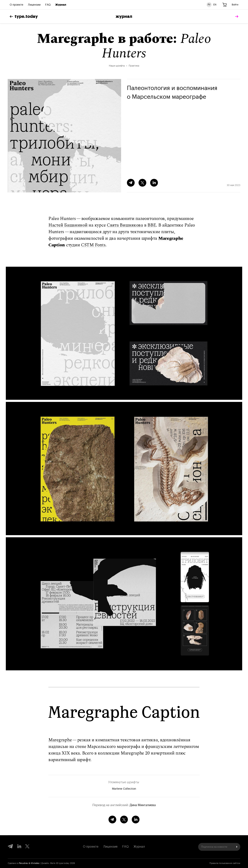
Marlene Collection (124, 789)
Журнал (61, 5)
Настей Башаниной (68, 225)
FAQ (48, 5)
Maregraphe (60, 740)
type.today (24, 16)
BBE (152, 225)
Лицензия (110, 847)
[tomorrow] (236, 17)
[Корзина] (225, 5)
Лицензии (34, 5)
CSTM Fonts (93, 245)
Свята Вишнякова (125, 225)
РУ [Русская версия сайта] (209, 5)
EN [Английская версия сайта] (215, 5)
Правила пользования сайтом (225, 863)
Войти (235, 5)
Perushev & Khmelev (29, 863)
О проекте (16, 5)
